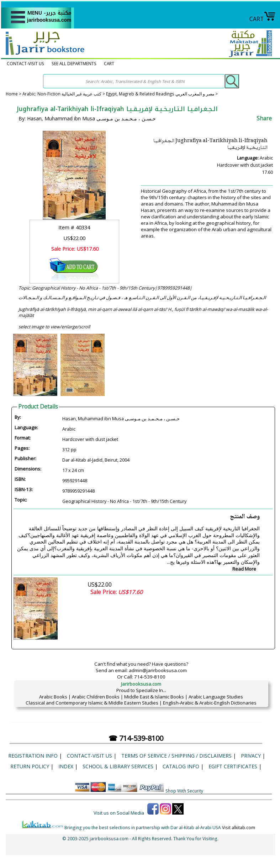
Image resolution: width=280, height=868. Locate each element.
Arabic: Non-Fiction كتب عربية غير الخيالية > (64, 94)
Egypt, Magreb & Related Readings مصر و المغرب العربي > (162, 94)
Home (12, 94)
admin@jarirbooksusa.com (158, 670)
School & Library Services (118, 766)
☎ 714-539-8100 (136, 738)
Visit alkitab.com (239, 827)
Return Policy (30, 766)
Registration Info (33, 756)
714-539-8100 (150, 677)
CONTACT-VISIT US (25, 64)
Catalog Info (181, 766)
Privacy (251, 756)
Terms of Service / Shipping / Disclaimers (176, 756)
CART (263, 19)
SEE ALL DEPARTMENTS (74, 64)
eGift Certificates (233, 766)
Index (66, 766)
